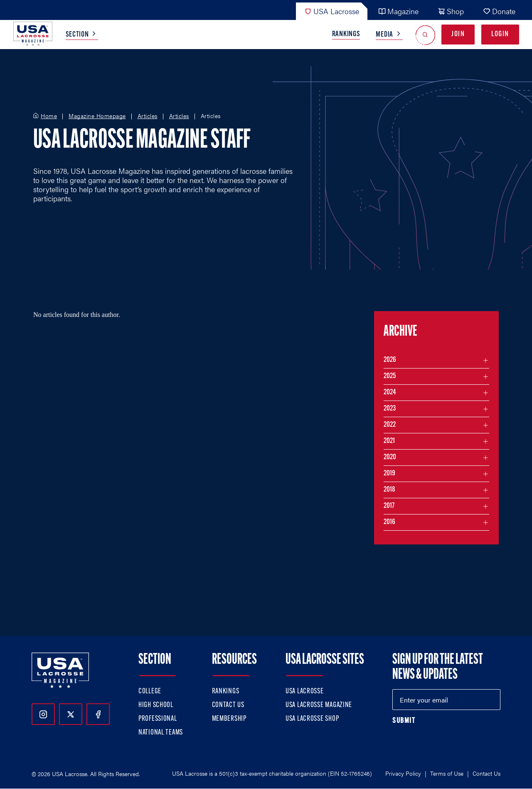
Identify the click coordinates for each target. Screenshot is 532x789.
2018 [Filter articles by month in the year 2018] (389, 490)
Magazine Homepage (97, 116)
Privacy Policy (403, 773)
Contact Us (228, 705)
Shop (451, 11)
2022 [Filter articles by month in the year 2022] (390, 425)
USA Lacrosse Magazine (319, 705)
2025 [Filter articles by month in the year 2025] (390, 376)
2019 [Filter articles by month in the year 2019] (389, 474)
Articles (148, 116)
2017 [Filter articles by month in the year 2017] (389, 506)
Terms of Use (447, 773)
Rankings (346, 34)
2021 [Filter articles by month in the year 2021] (389, 441)
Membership (229, 719)
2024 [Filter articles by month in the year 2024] (390, 392)
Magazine (398, 11)
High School (156, 705)
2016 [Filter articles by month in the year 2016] (389, 522)
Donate (499, 11)
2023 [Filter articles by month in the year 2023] (390, 409)
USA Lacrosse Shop (312, 719)
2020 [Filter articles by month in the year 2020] (390, 457)
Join (458, 34)
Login (500, 34)
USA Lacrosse (332, 11)
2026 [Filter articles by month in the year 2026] (390, 360)
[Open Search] (425, 35)
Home (49, 116)
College (150, 691)
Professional (158, 719)
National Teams (161, 733)
